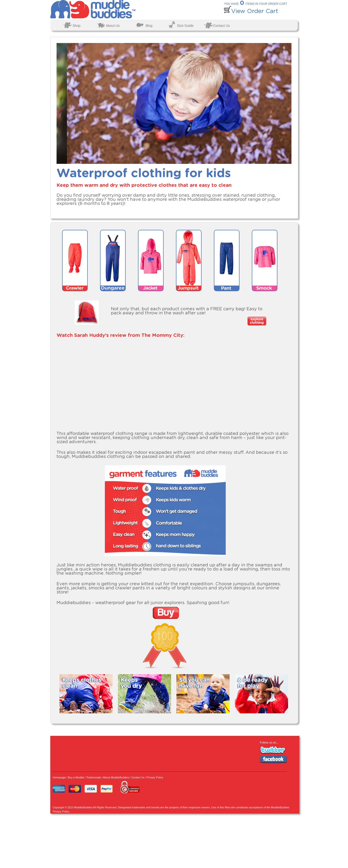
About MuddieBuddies (116, 777)
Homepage (59, 777)
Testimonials (94, 777)
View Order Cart (251, 11)
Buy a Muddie (76, 777)
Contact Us (138, 777)
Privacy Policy (155, 777)
